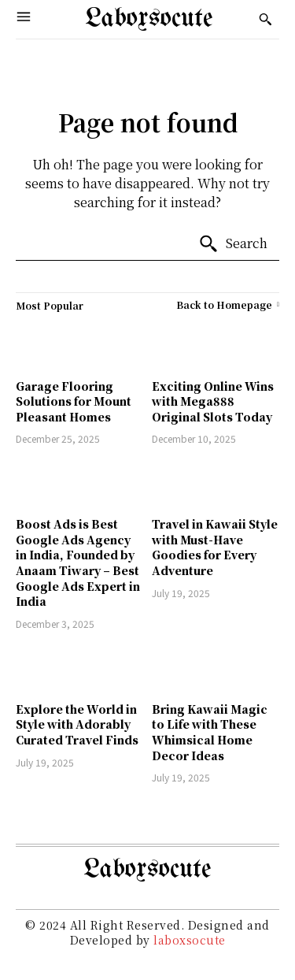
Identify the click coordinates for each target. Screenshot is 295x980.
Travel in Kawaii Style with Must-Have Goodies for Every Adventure (215, 547)
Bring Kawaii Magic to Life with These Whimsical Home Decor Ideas (210, 732)
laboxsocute (190, 940)
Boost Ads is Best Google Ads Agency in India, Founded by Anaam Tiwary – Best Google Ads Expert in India (78, 562)
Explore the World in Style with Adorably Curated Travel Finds (77, 724)
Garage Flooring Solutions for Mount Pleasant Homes (74, 401)
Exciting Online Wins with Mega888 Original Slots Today (213, 401)
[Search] (233, 244)
